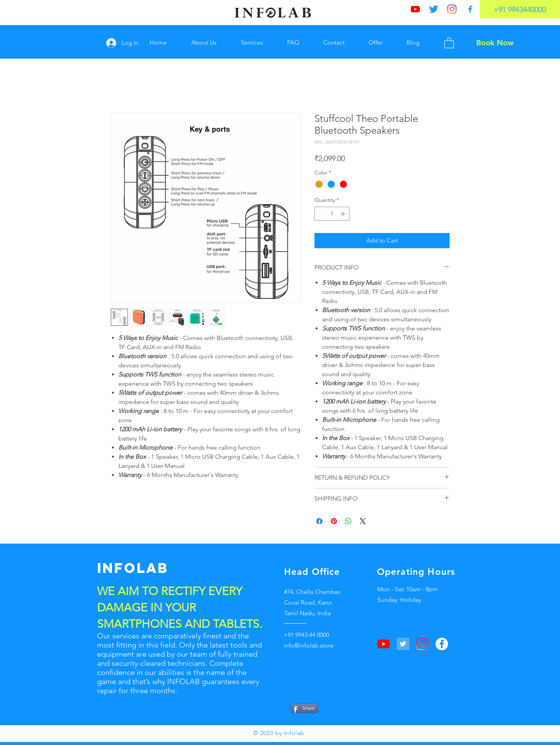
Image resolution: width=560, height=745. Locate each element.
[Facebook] (470, 9)
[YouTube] (415, 9)
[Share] (304, 708)
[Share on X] (363, 521)
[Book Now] (495, 43)
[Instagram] (452, 9)
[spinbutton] (332, 214)
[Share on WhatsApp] (348, 521)
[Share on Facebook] (319, 521)
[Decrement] (320, 214)
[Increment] (344, 214)
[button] (449, 43)
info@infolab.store (309, 645)
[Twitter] (434, 9)
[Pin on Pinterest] (334, 521)
